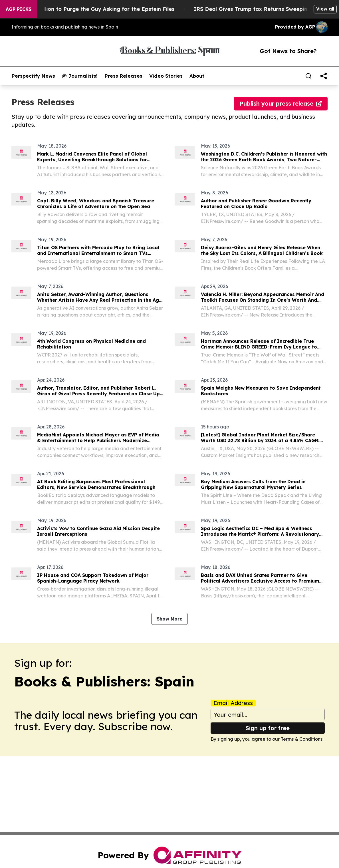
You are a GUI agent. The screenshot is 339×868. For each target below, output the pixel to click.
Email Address (233, 703)
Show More (169, 619)
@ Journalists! (80, 76)
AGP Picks (19, 9)
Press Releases (123, 76)
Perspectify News (33, 76)
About (197, 76)
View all (325, 9)
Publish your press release (281, 103)
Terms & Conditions (302, 739)
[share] (324, 76)
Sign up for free (268, 728)
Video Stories (166, 76)
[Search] (308, 76)
